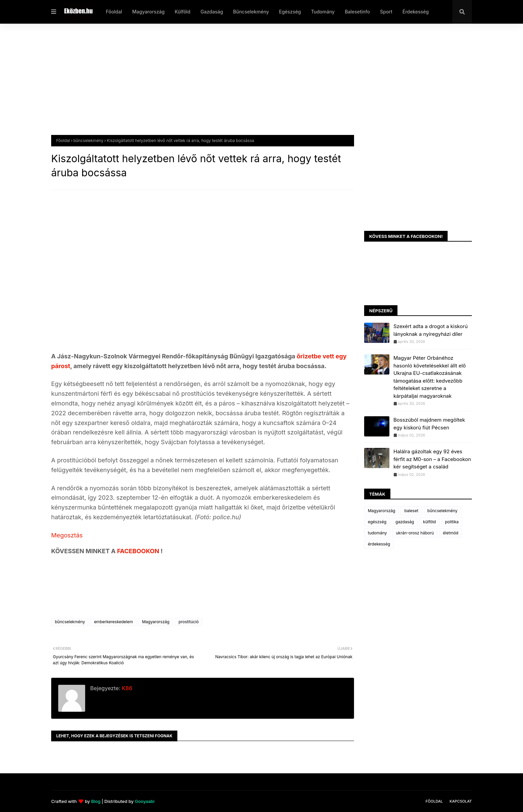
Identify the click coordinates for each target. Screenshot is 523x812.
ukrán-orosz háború (415, 533)
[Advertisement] (253, 84)
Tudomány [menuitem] (323, 12)
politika (452, 522)
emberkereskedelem (113, 622)
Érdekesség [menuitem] (416, 12)
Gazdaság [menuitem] (212, 12)
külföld (429, 522)
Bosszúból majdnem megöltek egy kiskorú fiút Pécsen (429, 424)
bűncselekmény (88, 140)
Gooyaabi (145, 801)
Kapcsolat (461, 801)
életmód (451, 533)
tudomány (377, 533)
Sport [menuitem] (386, 12)
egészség (377, 522)
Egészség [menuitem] (290, 12)
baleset (411, 511)
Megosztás (67, 535)
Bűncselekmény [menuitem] (251, 12)
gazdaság (405, 522)
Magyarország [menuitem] (148, 12)
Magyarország (156, 622)
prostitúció (188, 622)
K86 (126, 688)
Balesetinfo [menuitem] (357, 12)
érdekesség (379, 544)
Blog (96, 801)
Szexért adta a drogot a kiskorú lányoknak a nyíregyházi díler (431, 330)
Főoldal (63, 140)
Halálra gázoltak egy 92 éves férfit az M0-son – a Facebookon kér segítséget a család (432, 459)
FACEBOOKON (139, 551)
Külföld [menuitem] (183, 12)
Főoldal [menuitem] (114, 12)
